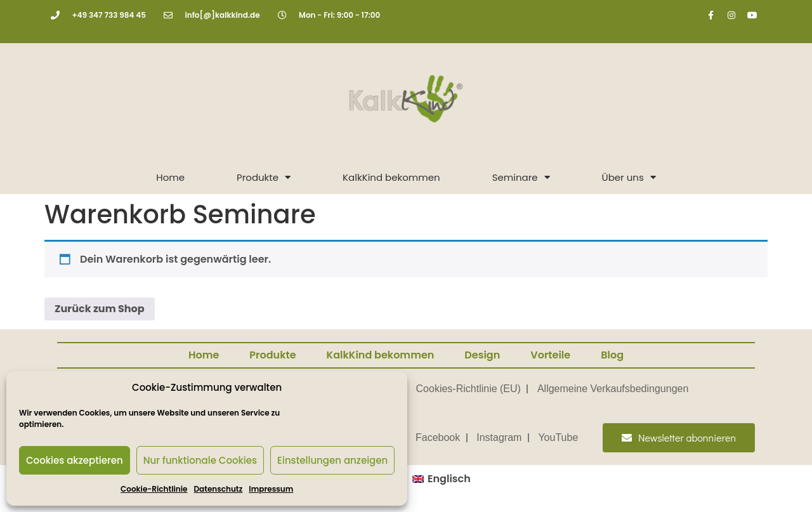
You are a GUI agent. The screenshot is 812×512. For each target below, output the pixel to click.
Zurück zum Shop (100, 309)
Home (170, 177)
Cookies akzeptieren (75, 460)
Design (482, 355)
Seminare (521, 177)
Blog (612, 355)
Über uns (629, 177)
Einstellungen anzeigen (332, 460)
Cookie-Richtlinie (154, 489)
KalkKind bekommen (391, 177)
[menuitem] (442, 479)
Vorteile (550, 355)
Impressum (271, 489)
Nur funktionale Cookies (200, 460)
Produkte (264, 177)
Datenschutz (219, 489)
